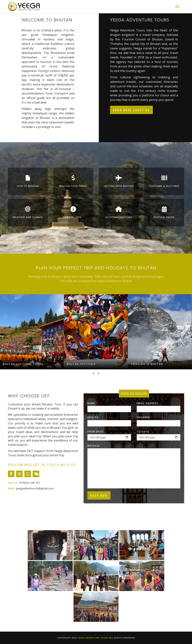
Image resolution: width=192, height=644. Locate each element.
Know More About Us (131, 110)
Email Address (147, 403)
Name (91, 403)
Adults (93, 417)
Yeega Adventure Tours (93, 638)
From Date (95, 432)
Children (143, 417)
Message (94, 446)
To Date (143, 432)
